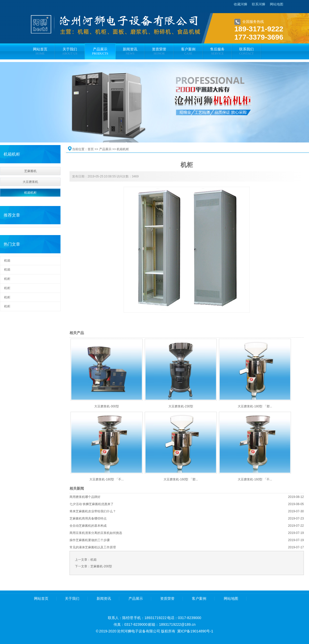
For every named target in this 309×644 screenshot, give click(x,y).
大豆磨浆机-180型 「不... (106, 479)
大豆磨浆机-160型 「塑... (181, 479)
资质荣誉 (167, 599)
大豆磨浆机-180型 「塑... (255, 406)
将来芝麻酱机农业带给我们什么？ (93, 511)
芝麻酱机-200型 (101, 566)
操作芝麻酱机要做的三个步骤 (90, 540)
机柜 (7, 279)
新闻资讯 (104, 599)
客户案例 (199, 599)
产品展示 (105, 149)
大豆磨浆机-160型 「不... (255, 479)
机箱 (7, 261)
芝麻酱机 (30, 171)
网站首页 (41, 599)
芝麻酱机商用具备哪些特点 (88, 518)
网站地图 (277, 4)
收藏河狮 (241, 4)
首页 (91, 149)
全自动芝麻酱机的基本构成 (88, 526)
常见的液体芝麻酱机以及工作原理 (93, 547)
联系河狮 (259, 4)
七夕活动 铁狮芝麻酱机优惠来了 (92, 504)
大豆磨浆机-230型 (181, 406)
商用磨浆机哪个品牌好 (85, 497)
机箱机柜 (30, 193)
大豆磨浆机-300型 (107, 406)
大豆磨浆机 (30, 182)
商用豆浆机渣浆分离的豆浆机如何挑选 (96, 533)
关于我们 (72, 599)
